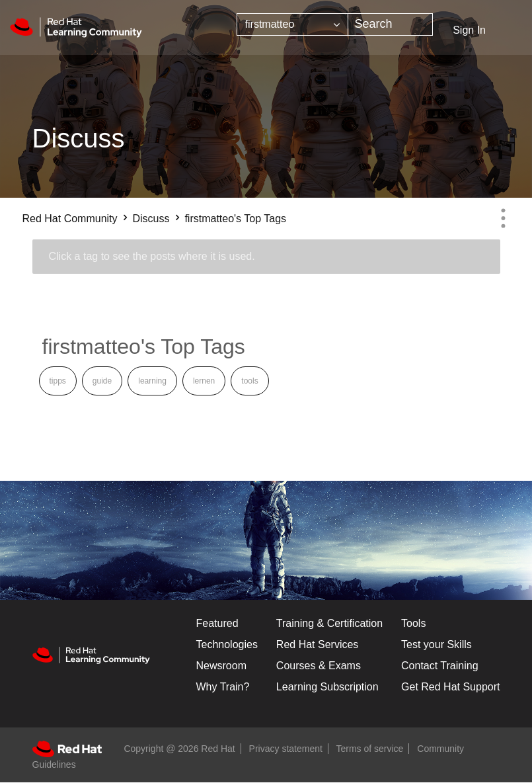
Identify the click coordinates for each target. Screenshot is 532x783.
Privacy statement (286, 749)
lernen (204, 381)
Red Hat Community (70, 219)
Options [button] (504, 218)
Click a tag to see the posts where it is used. (152, 256)
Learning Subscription (327, 687)
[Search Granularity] (292, 24)
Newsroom (221, 666)
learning (152, 381)
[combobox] (391, 24)
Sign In (469, 30)
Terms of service (370, 749)
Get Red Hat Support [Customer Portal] (450, 687)
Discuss (151, 219)
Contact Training (440, 666)
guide (102, 381)
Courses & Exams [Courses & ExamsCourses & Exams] (319, 666)
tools (249, 381)
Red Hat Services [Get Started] (318, 644)
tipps (58, 381)
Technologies (227, 644)
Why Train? (223, 687)
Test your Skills (437, 644)
